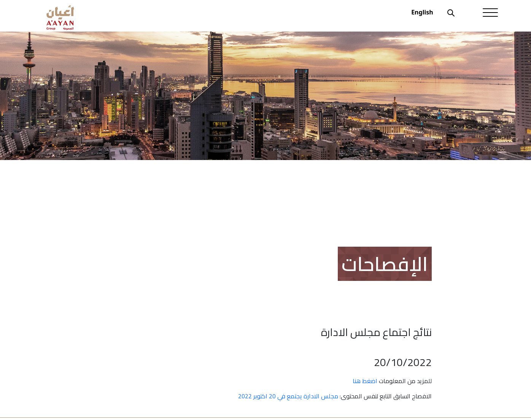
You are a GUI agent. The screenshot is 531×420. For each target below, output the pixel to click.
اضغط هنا (365, 381)
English (422, 12)
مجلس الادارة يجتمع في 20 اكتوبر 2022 (288, 396)
